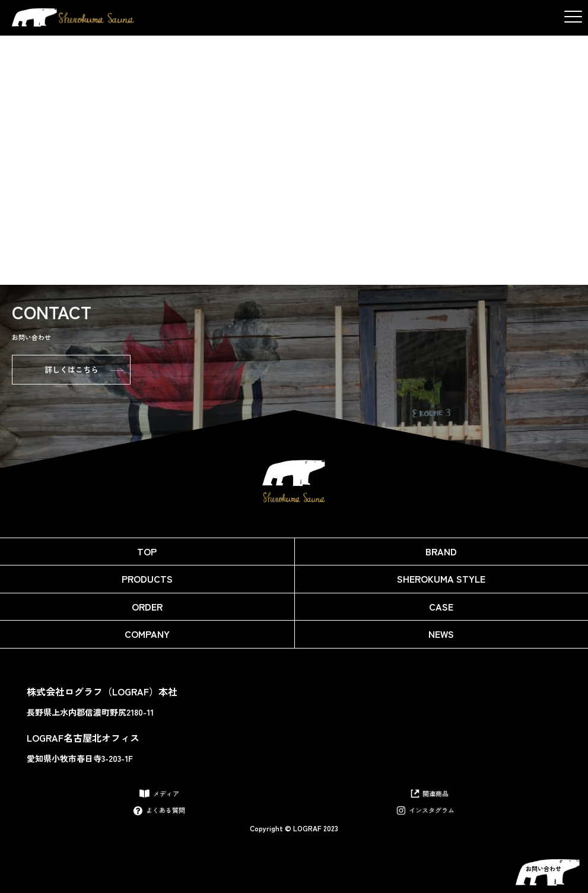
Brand (441, 551)
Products (147, 579)
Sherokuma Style (441, 579)
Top (147, 551)
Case (441, 606)
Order (147, 606)
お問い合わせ (543, 868)
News (441, 634)
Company (147, 634)
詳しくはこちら (71, 369)
